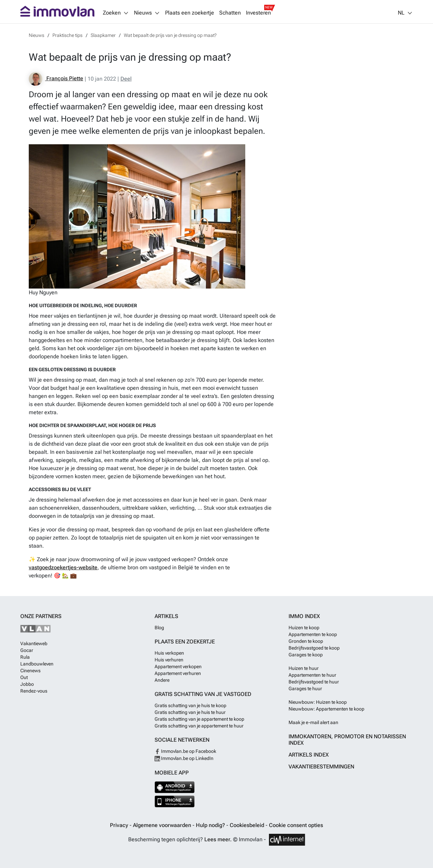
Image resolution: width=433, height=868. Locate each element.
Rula (25, 657)
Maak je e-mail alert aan (313, 722)
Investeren (258, 13)
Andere (162, 680)
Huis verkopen (169, 653)
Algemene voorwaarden (163, 825)
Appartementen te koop (313, 634)
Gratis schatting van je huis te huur (190, 712)
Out (24, 677)
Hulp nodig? (211, 825)
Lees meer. (218, 839)
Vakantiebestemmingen (321, 767)
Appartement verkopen (178, 666)
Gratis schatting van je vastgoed (203, 694)
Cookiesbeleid (248, 825)
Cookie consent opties (296, 825)
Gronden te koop (306, 641)
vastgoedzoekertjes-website (63, 567)
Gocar (27, 650)
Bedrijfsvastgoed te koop (314, 648)
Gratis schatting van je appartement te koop (199, 719)
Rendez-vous (34, 691)
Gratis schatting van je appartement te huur (199, 726)
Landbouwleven (37, 664)
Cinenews (30, 671)
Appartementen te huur (312, 675)
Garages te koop (306, 655)
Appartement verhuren (178, 673)
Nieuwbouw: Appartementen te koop (326, 709)
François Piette (56, 79)
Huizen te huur (304, 668)
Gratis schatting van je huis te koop (190, 705)
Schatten (230, 13)
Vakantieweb (34, 643)
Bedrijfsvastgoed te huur (314, 682)
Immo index (304, 616)
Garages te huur (305, 689)
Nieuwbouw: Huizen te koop (318, 702)
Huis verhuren (169, 660)
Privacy (120, 825)
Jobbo (27, 684)
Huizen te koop (304, 628)
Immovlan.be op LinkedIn (184, 758)
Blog (159, 628)
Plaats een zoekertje (190, 13)
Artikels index (309, 755)
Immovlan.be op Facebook (185, 751)
